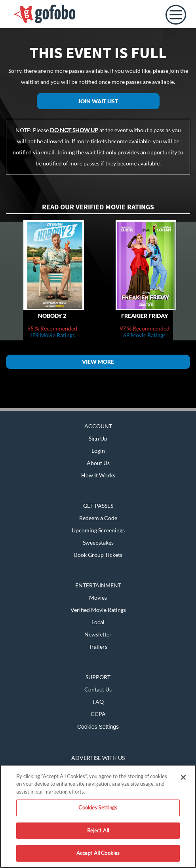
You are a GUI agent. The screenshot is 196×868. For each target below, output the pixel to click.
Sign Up (98, 438)
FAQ (98, 702)
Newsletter (98, 634)
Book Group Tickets (98, 555)
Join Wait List (98, 101)
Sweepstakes (98, 542)
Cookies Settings (98, 727)
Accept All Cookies (98, 853)
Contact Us (98, 689)
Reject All (98, 830)
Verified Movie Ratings (98, 610)
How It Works (98, 475)
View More (98, 362)
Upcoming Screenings (98, 530)
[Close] (183, 777)
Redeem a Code (98, 518)
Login (98, 451)
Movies (98, 597)
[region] (98, 816)
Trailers (98, 647)
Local (98, 622)
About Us (98, 463)
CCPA (98, 714)
